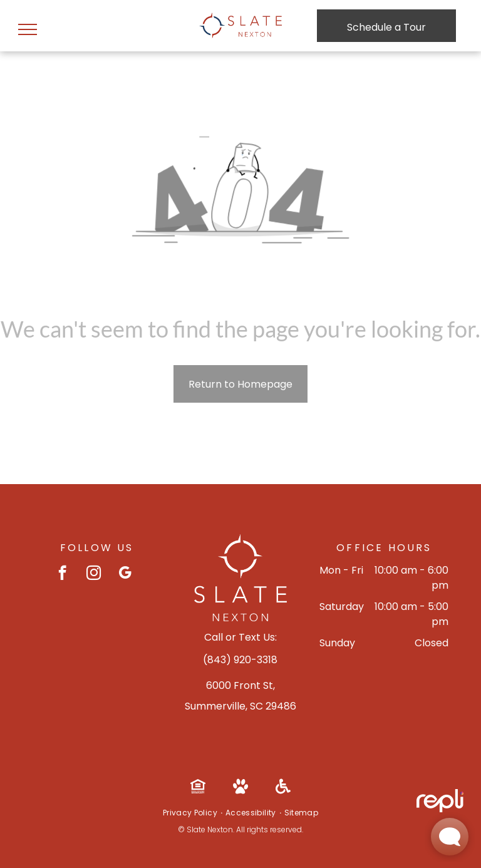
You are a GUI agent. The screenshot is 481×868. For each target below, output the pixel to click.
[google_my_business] (125, 574)
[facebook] (62, 574)
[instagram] (94, 574)
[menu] (28, 29)
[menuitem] (191, 813)
